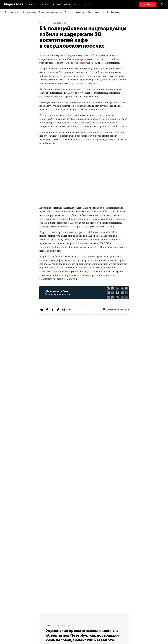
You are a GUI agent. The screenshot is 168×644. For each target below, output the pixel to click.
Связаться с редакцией (116, 309)
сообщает (81, 63)
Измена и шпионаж (96, 12)
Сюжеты (44, 4)
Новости (33, 4)
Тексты (67, 4)
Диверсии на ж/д (12, 12)
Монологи (80, 12)
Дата (76, 4)
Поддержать (148, 4)
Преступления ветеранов (50, 12)
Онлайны (56, 4)
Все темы (115, 12)
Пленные (69, 12)
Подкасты (86, 4)
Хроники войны (29, 12)
